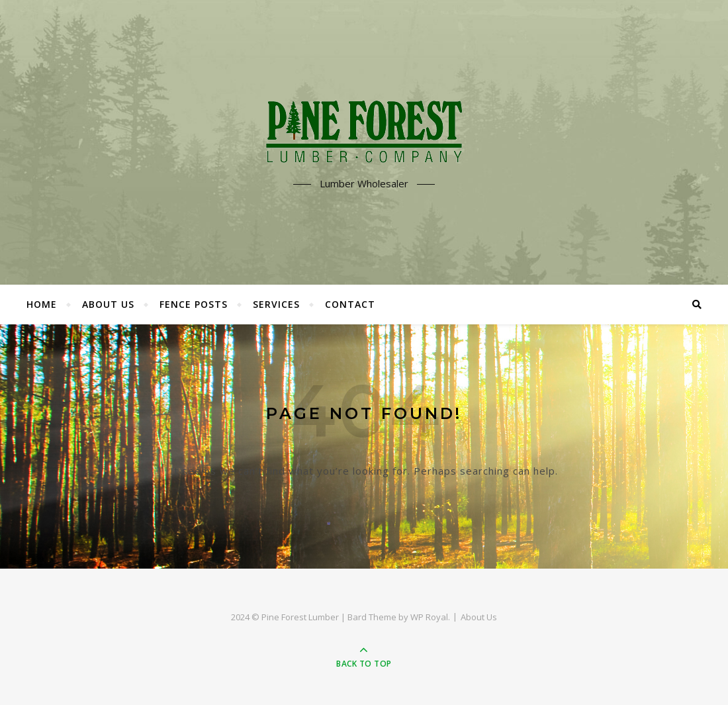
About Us (108, 304)
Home (42, 304)
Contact (350, 304)
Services (276, 304)
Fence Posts (194, 304)
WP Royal (429, 617)
